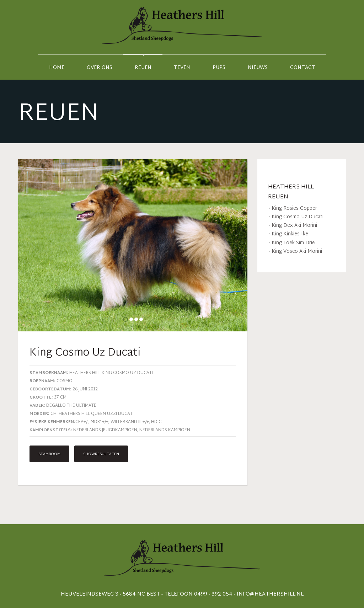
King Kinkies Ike (290, 234)
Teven (182, 68)
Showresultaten (101, 454)
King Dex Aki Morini (294, 226)
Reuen (143, 68)
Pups (219, 68)
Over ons (100, 68)
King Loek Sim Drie (293, 243)
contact (303, 68)
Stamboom (49, 454)
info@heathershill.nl (270, 594)
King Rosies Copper (294, 209)
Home (57, 68)
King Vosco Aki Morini (297, 252)
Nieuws (258, 68)
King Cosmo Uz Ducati (298, 217)
